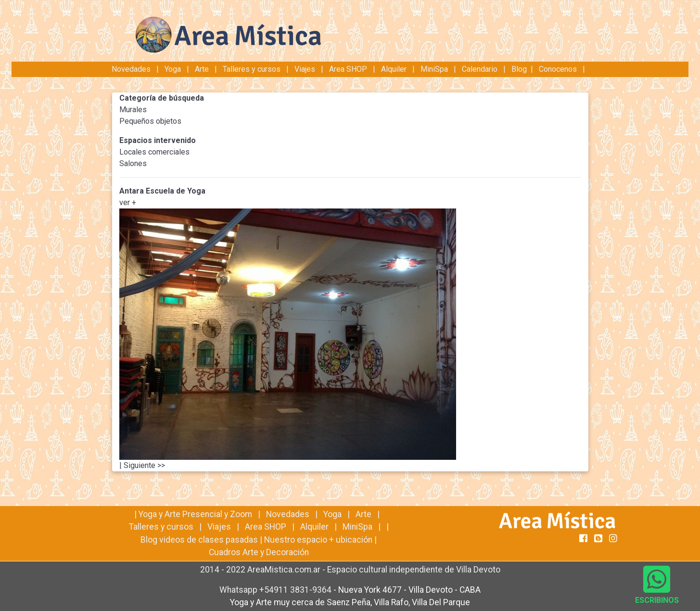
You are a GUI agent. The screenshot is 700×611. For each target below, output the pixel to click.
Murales (133, 110)
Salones (133, 163)
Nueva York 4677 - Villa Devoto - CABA (409, 590)
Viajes (305, 69)
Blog (519, 69)
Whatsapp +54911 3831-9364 (276, 590)
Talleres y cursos (252, 69)
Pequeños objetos (150, 121)
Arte (202, 69)
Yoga (174, 69)
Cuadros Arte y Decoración (259, 552)
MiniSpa (434, 69)
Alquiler (394, 69)
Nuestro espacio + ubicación (318, 540)
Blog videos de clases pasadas (199, 540)
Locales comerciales (154, 152)
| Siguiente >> (142, 465)
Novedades (132, 69)
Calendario (480, 69)
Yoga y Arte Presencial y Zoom (195, 514)
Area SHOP (348, 69)
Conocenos (558, 69)
